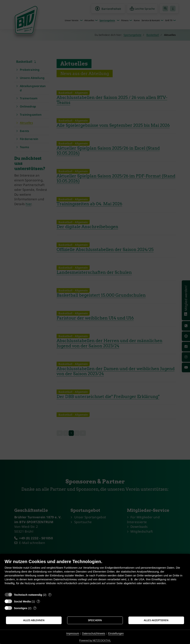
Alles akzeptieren (156, 620)
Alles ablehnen (34, 620)
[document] (95, 575)
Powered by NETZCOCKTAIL (95, 640)
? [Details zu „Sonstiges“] (35, 608)
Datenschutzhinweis (94, 633)
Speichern (95, 620)
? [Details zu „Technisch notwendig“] (50, 595)
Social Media (22, 601)
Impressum (73, 633)
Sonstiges (21, 608)
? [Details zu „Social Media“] (38, 601)
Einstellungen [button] (116, 633)
